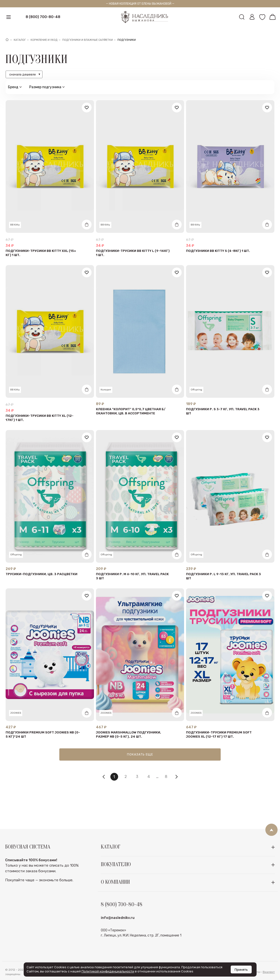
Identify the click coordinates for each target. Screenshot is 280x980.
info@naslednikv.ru (118, 930)
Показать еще (140, 754)
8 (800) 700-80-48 (43, 17)
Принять (241, 969)
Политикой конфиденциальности (108, 971)
